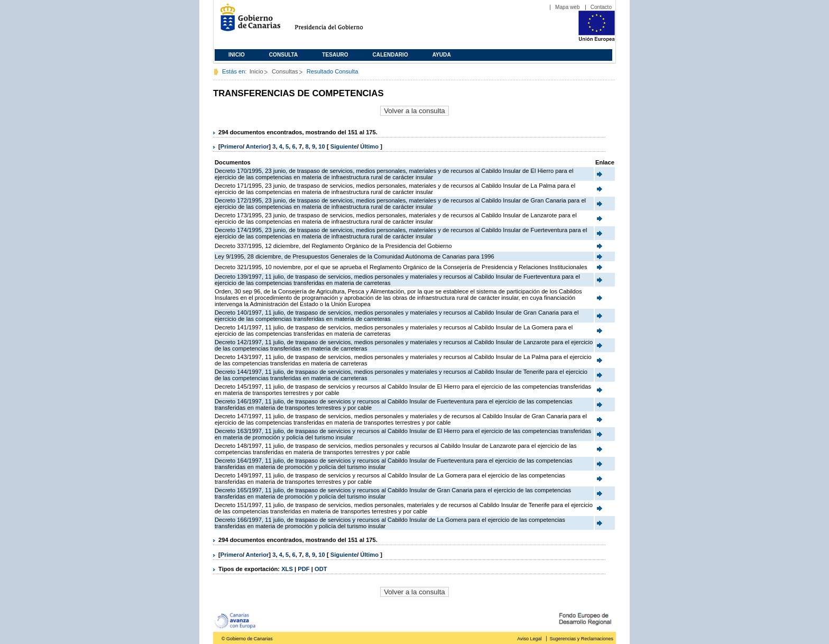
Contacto (601, 7)
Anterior (257, 146)
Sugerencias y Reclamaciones (582, 639)
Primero (232, 146)
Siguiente (344, 146)
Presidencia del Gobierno (339, 21)
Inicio (237, 55)
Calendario (390, 55)
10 (321, 146)
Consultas (285, 71)
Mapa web (568, 7)
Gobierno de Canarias (247, 21)
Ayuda (442, 55)
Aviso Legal (529, 639)
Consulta (284, 55)
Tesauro (335, 55)
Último (370, 146)
